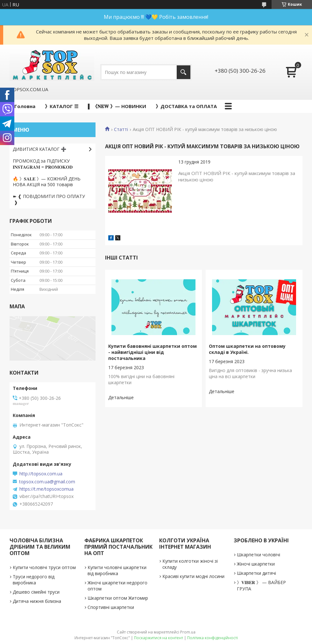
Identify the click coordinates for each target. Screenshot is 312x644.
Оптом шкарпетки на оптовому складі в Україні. (247, 349)
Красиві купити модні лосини (193, 576)
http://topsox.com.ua (41, 474)
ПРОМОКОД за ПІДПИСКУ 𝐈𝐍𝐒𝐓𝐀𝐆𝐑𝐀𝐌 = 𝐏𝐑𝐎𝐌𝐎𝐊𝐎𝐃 (43, 164)
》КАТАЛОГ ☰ (62, 106)
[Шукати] (184, 72)
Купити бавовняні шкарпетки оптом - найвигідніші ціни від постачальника (152, 352)
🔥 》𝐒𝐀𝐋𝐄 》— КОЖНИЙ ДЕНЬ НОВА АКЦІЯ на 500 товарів (47, 182)
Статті (121, 129)
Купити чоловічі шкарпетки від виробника (117, 570)
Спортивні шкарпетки (111, 607)
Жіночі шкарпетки (256, 564)
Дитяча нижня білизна (37, 601)
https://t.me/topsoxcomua (46, 489)
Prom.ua (188, 632)
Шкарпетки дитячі (256, 573)
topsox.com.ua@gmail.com (47, 482)
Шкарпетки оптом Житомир (118, 598)
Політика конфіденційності (213, 638)
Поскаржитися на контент (159, 638)
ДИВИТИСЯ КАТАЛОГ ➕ (39, 149)
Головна (25, 106)
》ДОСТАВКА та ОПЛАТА (186, 106)
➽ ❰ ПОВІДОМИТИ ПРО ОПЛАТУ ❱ (49, 199)
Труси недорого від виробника (34, 580)
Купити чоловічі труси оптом (44, 567)
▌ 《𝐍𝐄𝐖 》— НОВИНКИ (117, 106)
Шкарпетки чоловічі (259, 555)
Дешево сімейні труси (36, 592)
